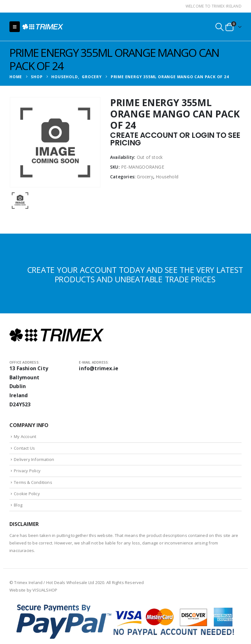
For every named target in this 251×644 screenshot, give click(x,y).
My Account (25, 436)
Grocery (145, 177)
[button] (15, 27)
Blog (18, 505)
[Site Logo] (43, 27)
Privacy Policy (27, 471)
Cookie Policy (27, 494)
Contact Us (24, 448)
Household (167, 177)
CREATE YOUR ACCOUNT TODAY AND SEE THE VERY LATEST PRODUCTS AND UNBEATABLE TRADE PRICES (135, 274)
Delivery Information (34, 459)
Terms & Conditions (33, 482)
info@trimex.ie (99, 368)
